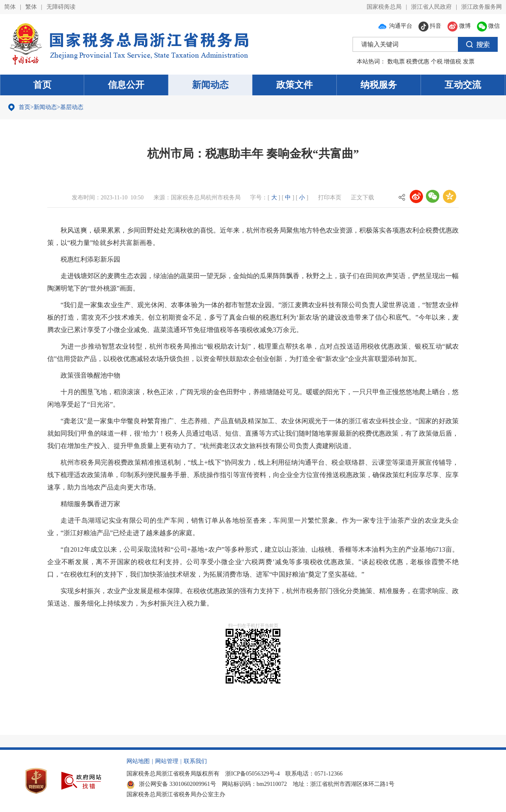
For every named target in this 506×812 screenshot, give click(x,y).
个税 (437, 62)
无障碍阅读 (61, 7)
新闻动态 (210, 85)
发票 (469, 62)
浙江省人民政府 (431, 7)
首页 (42, 85)
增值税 (452, 62)
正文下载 (362, 198)
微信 (489, 26)
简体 (10, 7)
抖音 (430, 26)
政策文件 (294, 85)
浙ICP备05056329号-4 (252, 774)
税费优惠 (418, 62)
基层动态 (72, 107)
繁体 (31, 7)
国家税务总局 (384, 7)
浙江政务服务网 (482, 7)
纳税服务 (379, 85)
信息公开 (126, 85)
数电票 (396, 62)
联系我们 (195, 761)
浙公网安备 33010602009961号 (171, 784)
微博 (459, 26)
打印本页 (330, 198)
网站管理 (167, 761)
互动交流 (463, 85)
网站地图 (138, 761)
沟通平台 (395, 26)
